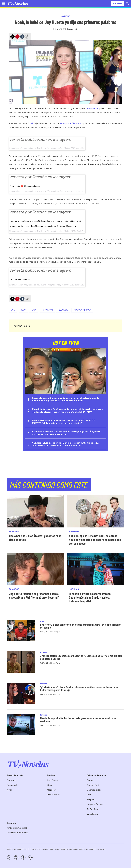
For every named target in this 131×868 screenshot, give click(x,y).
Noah (31, 123)
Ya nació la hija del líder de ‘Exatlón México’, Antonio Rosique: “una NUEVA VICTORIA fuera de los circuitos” (66, 444)
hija (13, 310)
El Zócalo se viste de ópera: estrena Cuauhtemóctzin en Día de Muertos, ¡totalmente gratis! (90, 597)
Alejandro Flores (55, 663)
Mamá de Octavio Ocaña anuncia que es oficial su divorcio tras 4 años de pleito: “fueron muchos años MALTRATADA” (67, 411)
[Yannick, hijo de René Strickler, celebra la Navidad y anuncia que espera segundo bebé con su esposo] (95, 511)
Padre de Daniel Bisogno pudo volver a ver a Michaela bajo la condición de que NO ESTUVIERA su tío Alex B (66, 399)
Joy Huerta (42, 191)
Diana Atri (63, 310)
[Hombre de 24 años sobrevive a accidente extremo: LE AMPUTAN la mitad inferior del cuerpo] (21, 631)
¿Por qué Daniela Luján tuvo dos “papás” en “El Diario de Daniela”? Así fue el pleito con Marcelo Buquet (81, 657)
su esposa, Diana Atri (71, 123)
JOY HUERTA (47, 310)
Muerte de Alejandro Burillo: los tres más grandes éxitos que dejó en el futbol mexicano (78, 720)
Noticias (65, 16)
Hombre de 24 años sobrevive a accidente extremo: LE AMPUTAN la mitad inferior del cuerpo (80, 626)
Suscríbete (117, 3)
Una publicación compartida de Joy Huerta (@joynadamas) (35, 148)
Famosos (14, 531)
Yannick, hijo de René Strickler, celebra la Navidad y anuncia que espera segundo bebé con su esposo (95, 540)
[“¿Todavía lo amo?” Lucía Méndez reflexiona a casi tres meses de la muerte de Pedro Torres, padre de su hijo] (21, 693)
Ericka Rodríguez (55, 632)
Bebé (23, 310)
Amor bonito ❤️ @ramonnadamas (25, 186)
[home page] (18, 4)
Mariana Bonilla (73, 29)
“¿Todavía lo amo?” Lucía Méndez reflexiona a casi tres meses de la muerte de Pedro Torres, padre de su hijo (79, 689)
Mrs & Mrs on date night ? (21, 280)
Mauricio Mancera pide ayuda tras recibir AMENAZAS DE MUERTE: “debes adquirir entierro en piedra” (63, 422)
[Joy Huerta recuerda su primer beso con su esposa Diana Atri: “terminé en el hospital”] (36, 569)
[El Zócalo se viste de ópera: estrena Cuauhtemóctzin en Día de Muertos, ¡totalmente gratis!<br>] (95, 569)
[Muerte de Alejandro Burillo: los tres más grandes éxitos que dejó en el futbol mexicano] (21, 724)
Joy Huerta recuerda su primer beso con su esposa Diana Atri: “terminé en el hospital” (34, 596)
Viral (42, 621)
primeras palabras (82, 310)
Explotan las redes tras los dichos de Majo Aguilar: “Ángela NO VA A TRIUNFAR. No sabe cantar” (67, 433)
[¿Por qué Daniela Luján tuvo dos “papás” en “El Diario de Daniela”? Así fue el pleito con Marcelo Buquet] (21, 662)
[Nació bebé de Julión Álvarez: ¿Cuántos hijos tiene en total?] (36, 511)
